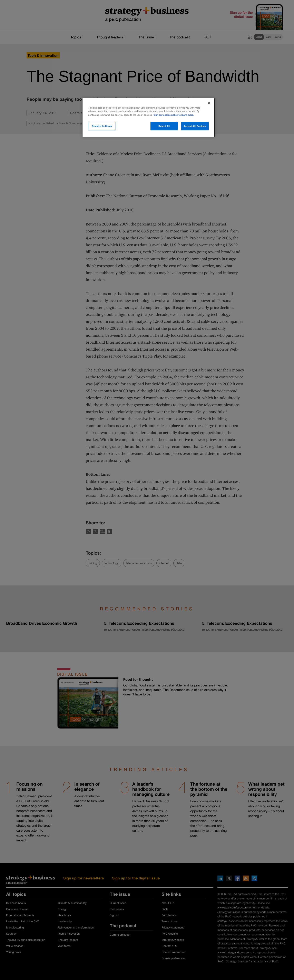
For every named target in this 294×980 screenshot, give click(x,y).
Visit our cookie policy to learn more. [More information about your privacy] (174, 115)
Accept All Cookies (195, 126)
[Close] (209, 103)
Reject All (164, 126)
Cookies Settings (102, 126)
